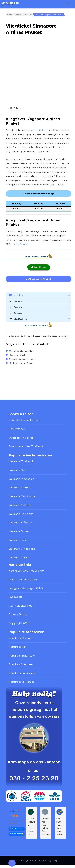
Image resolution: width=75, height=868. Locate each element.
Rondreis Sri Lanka (21, 682)
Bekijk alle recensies (17, 829)
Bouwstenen (17, 429)
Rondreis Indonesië (22, 656)
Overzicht (16, 295)
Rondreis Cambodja (22, 673)
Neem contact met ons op (26, 571)
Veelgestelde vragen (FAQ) (26, 588)
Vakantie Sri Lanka (21, 514)
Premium (16, 307)
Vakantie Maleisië (20, 505)
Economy (16, 301)
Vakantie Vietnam (21, 488)
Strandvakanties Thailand (26, 446)
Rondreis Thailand (21, 638)
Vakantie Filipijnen (21, 522)
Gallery (17, 108)
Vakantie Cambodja (22, 496)
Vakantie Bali (17, 470)
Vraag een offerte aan (23, 579)
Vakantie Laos (18, 540)
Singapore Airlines (37, 130)
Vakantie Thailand (21, 461)
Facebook (15, 597)
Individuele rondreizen (24, 420)
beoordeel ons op (15, 834)
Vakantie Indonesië (21, 479)
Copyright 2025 (19, 623)
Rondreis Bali (18, 647)
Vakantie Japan (19, 531)
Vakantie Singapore (22, 549)
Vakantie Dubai (19, 557)
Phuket (56, 130)
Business (16, 313)
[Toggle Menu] (71, 4)
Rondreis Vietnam (21, 664)
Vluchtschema (18, 319)
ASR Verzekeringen (21, 606)
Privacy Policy (18, 614)
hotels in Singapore (21, 244)
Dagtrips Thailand (21, 438)
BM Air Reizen (10, 3)
